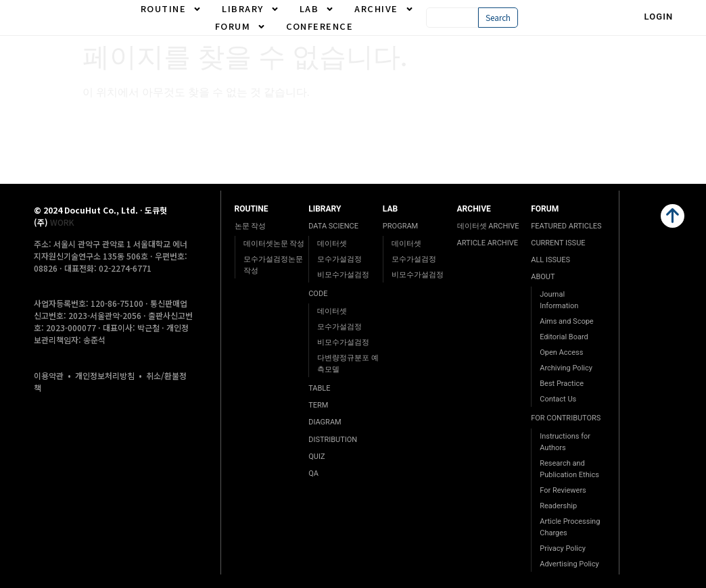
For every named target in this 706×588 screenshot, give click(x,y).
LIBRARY (251, 9)
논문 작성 (251, 226)
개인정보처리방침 (105, 375)
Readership (558, 506)
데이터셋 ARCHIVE (488, 226)
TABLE (319, 388)
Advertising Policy (569, 564)
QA (313, 473)
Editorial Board (564, 337)
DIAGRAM (325, 422)
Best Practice (562, 384)
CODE (318, 294)
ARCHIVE (384, 9)
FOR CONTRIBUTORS (566, 418)
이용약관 (49, 375)
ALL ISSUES (550, 260)
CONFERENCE (320, 26)
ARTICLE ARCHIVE (488, 243)
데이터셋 (332, 244)
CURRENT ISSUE (558, 243)
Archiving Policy (566, 368)
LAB (317, 9)
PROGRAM (400, 226)
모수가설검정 (339, 259)
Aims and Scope (566, 321)
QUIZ (316, 457)
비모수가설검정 (343, 275)
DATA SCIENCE (333, 226)
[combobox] (452, 18)
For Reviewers (563, 490)
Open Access (561, 352)
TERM (318, 405)
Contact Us (558, 399)
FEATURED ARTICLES (566, 226)
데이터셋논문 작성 (274, 244)
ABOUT (543, 277)
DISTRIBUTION (333, 440)
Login (659, 17)
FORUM (241, 26)
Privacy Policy (563, 548)
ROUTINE (171, 9)
